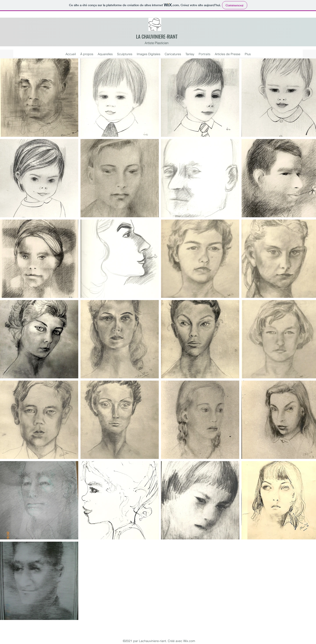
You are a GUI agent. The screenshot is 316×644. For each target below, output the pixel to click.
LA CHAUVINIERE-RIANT (157, 36)
